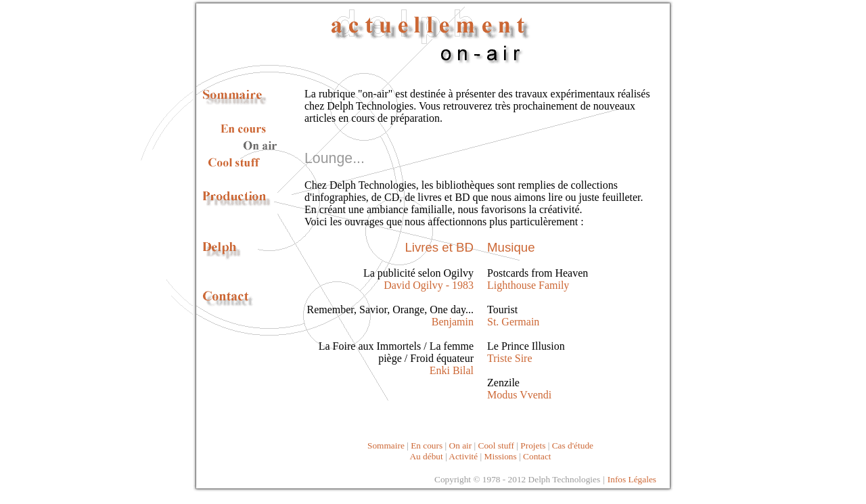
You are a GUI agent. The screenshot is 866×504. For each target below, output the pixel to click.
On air (461, 445)
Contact (537, 456)
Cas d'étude (573, 445)
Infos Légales (632, 479)
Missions (501, 456)
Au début (426, 456)
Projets (533, 445)
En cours (428, 445)
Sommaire (386, 445)
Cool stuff (496, 445)
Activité (463, 456)
